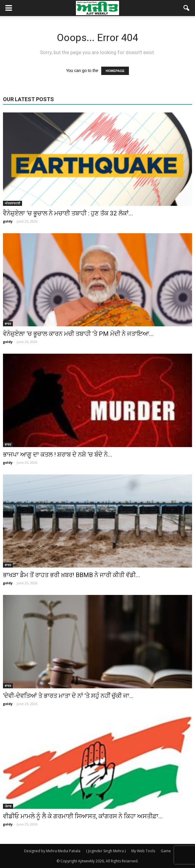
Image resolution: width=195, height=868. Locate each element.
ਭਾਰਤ (8, 324)
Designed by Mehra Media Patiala (52, 851)
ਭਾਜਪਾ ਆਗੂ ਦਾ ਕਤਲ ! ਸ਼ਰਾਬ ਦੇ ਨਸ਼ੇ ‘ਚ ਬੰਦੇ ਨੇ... (58, 455)
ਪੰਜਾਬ (8, 806)
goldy (8, 221)
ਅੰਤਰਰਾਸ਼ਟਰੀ (13, 203)
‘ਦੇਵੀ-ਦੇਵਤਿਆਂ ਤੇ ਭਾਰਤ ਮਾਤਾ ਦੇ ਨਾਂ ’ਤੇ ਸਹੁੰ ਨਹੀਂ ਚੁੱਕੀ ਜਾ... (68, 696)
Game (166, 851)
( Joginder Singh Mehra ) (106, 851)
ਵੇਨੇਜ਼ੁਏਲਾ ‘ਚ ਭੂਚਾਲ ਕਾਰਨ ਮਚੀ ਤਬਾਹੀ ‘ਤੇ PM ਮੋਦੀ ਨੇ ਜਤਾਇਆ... (78, 334)
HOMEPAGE (115, 71)
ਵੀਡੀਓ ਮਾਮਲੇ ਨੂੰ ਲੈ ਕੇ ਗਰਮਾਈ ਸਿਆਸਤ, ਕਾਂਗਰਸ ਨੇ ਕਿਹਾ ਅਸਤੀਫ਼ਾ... (83, 816)
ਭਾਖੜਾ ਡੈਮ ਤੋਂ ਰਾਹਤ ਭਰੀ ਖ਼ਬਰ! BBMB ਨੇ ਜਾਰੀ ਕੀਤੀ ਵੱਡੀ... (72, 575)
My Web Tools (143, 851)
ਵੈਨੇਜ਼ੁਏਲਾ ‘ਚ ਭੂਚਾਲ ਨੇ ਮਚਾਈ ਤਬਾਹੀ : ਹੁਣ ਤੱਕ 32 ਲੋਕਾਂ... (68, 213)
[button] (187, 8)
